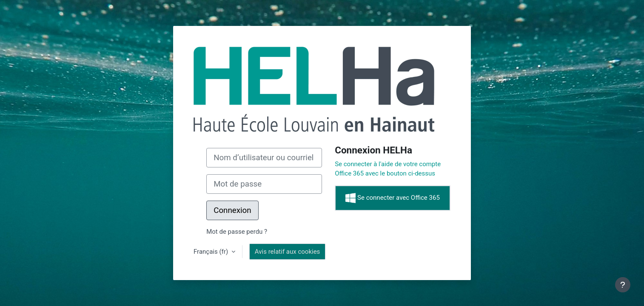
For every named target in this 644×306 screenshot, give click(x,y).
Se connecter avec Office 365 (392, 198)
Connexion (232, 210)
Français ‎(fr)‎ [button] (212, 252)
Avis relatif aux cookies (288, 252)
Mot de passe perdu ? (237, 232)
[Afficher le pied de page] (623, 285)
